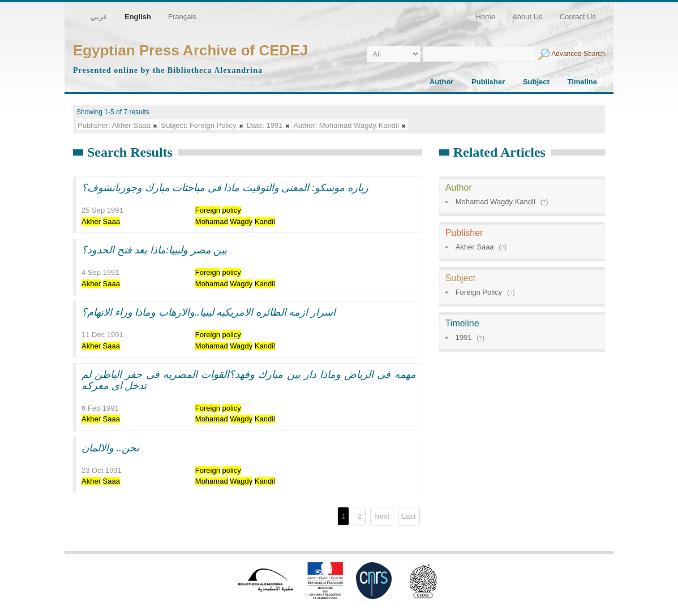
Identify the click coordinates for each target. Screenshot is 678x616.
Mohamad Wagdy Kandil (495, 202)
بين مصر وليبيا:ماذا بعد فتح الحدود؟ (155, 250)
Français (182, 17)
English (138, 17)
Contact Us (578, 17)
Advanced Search (578, 54)
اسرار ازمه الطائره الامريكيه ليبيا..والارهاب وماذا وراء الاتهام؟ (209, 312)
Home (486, 17)
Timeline (582, 82)
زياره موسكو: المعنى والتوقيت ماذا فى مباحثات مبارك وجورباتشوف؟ (225, 188)
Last (409, 516)
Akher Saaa (475, 247)
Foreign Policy (479, 292)
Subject (536, 82)
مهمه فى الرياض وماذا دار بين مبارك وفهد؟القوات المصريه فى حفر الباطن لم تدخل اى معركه (249, 380)
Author (442, 82)
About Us (527, 17)
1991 (464, 337)
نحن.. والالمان (110, 448)
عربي (99, 17)
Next (382, 516)
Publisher (488, 82)
